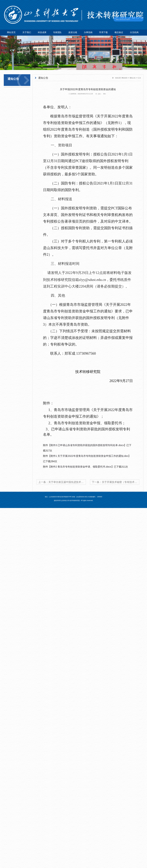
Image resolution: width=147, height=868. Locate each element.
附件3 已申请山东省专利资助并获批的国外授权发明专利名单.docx (87, 445)
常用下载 (103, 32)
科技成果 (42, 32)
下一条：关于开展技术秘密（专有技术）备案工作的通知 (115, 482)
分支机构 (134, 32)
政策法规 (73, 32)
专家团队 (57, 32)
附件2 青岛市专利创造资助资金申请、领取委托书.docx (81, 467)
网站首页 (11, 32)
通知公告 (133, 78)
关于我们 (27, 32)
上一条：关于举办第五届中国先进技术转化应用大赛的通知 (62, 482)
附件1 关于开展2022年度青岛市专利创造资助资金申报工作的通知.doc (89, 456)
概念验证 (119, 32)
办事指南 (88, 32)
